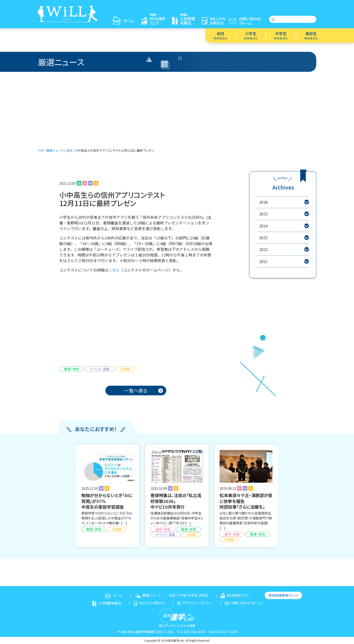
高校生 (311, 35)
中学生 (281, 35)
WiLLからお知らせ (149, 603)
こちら (114, 270)
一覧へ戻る (136, 391)
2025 (284, 214)
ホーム (114, 595)
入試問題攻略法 (107, 603)
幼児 (221, 35)
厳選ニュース (148, 595)
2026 (284, 202)
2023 (284, 238)
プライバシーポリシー (195, 603)
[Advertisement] (177, 107)
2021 (284, 261)
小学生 (251, 35)
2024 (284, 226)
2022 (284, 249)
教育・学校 (72, 369)
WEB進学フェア (235, 595)
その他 (125, 369)
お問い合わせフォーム (243, 603)
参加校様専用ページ (283, 595)
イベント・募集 (100, 369)
